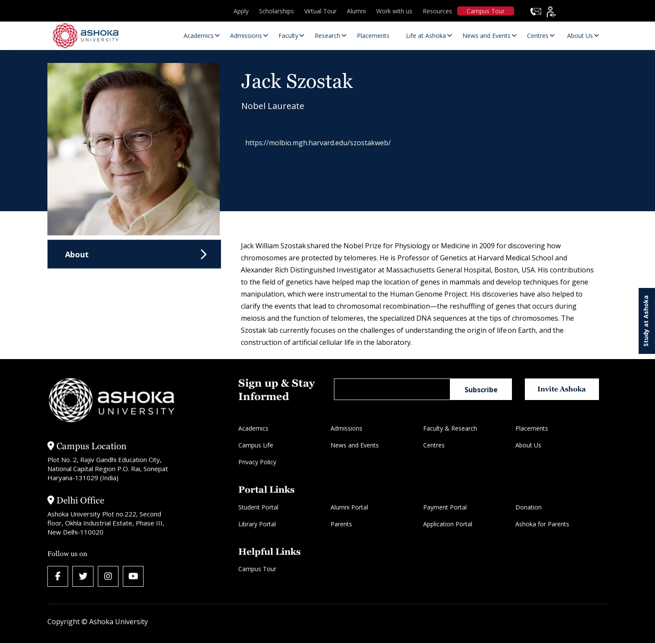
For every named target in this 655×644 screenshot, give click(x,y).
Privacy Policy (257, 462)
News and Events (355, 445)
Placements (532, 428)
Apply (241, 11)
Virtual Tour (320, 11)
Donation (529, 507)
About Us (528, 445)
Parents (341, 524)
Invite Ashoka (564, 389)
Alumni (356, 11)
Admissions (346, 428)
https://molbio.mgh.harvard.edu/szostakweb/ (323, 144)
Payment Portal (445, 507)
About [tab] (77, 254)
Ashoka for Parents (542, 524)
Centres (434, 445)
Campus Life (256, 445)
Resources (437, 11)
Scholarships (276, 11)
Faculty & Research (450, 428)
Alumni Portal (349, 507)
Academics (253, 428)
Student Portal (258, 507)
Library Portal (257, 524)
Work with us (394, 11)
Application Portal (448, 524)
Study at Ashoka (646, 321)
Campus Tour (486, 11)
